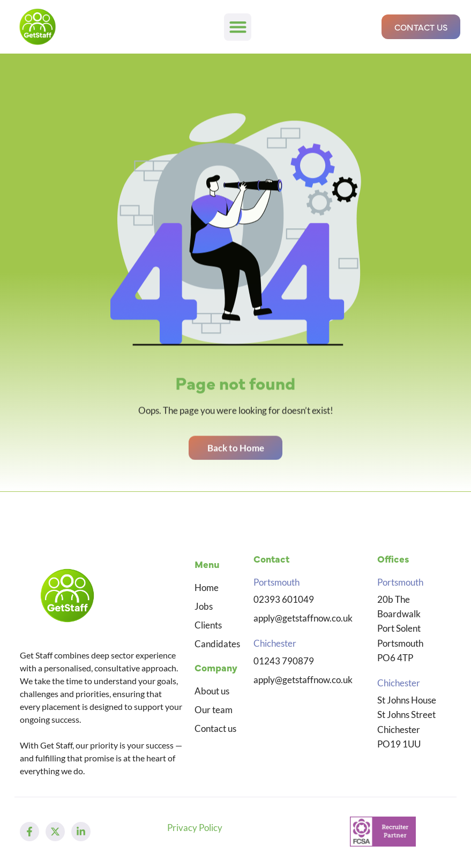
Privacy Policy (195, 828)
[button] (238, 27)
